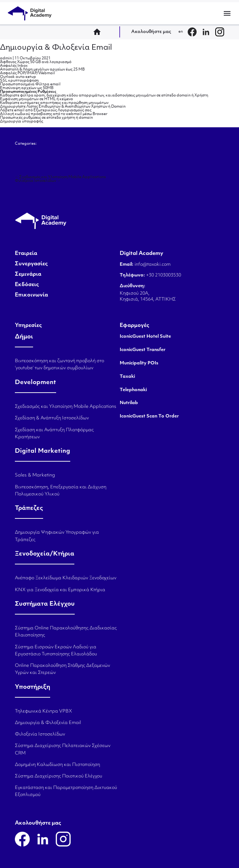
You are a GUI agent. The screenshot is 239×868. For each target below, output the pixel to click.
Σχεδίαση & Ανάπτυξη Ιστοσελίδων (52, 418)
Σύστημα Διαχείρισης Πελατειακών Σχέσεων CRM (63, 749)
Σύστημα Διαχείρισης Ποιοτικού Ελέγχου (59, 776)
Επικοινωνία (31, 295)
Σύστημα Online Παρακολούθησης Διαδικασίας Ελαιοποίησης (66, 632)
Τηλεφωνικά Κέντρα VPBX (43, 711)
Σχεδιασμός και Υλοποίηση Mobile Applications (60, 177)
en (181, 32)
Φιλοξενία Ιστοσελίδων (38, 181)
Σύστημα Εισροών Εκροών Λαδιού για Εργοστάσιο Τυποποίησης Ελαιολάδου (56, 651)
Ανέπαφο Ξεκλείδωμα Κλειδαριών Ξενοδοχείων (66, 578)
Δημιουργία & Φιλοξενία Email (56, 48)
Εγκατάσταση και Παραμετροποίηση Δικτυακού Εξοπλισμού (66, 791)
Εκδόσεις (27, 285)
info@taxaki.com (153, 265)
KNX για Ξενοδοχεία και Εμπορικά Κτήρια (60, 590)
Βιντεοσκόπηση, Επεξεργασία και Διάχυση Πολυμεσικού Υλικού (61, 491)
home (99, 32)
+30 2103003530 (163, 275)
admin (6, 58)
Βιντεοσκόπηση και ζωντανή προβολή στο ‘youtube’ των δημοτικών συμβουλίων (59, 365)
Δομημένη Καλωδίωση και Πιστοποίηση (57, 765)
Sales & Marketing (35, 475)
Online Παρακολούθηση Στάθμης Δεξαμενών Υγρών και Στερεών (62, 669)
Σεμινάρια (28, 275)
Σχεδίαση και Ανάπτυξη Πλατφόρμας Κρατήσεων (54, 434)
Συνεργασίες (31, 264)
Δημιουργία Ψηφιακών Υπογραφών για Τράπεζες (57, 536)
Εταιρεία (26, 254)
